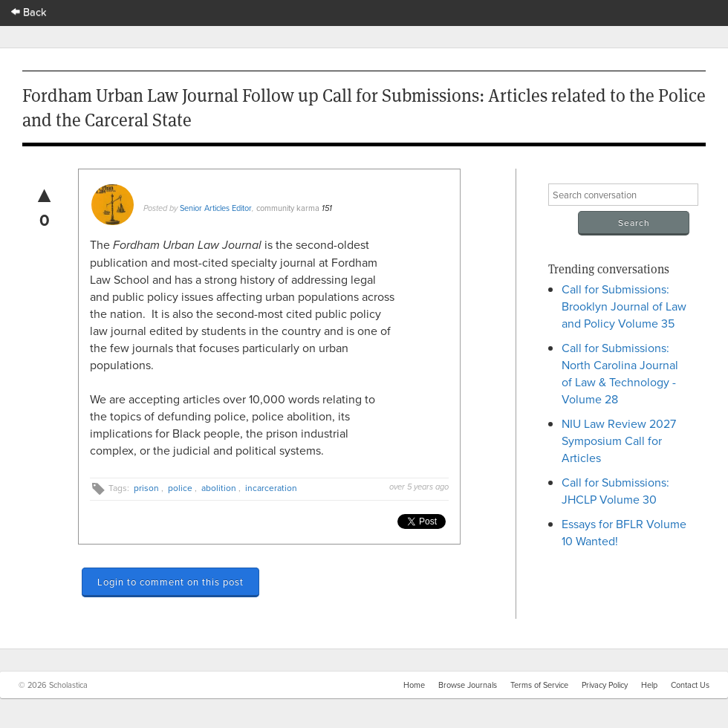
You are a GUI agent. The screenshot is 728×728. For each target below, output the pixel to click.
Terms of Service (539, 685)
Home (414, 685)
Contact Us (690, 685)
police (180, 488)
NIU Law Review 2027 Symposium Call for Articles (619, 441)
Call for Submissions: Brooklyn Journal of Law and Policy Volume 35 (624, 306)
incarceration (271, 488)
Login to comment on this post (170, 582)
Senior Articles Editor (216, 208)
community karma (288, 208)
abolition (219, 488)
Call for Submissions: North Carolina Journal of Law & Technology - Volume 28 (620, 373)
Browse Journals (468, 685)
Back (29, 12)
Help (649, 685)
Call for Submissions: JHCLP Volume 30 (615, 491)
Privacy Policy (605, 685)
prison (146, 488)
